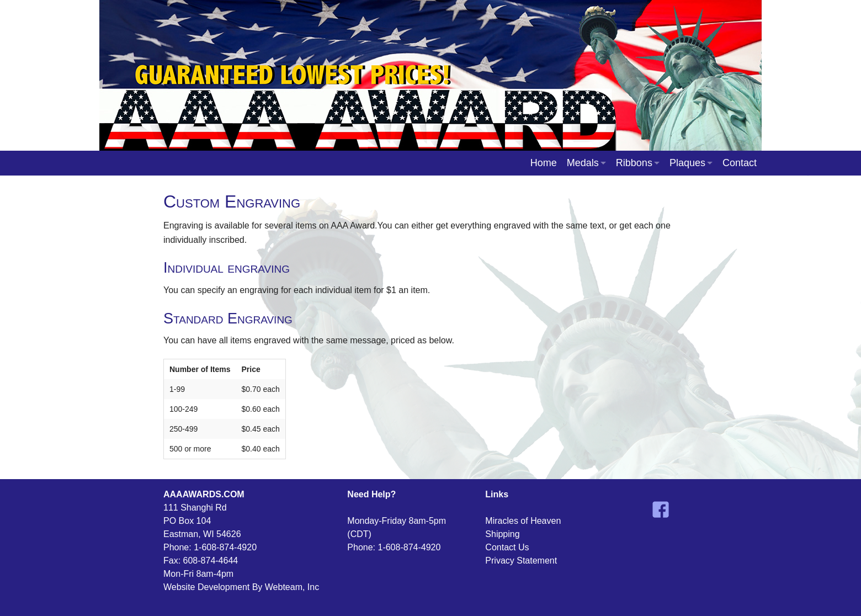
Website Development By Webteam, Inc (241, 587)
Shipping (502, 534)
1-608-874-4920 (225, 547)
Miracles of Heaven (523, 521)
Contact (740, 163)
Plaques (687, 163)
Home (544, 163)
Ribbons (634, 163)
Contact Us (507, 547)
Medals (583, 163)
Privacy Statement (521, 561)
